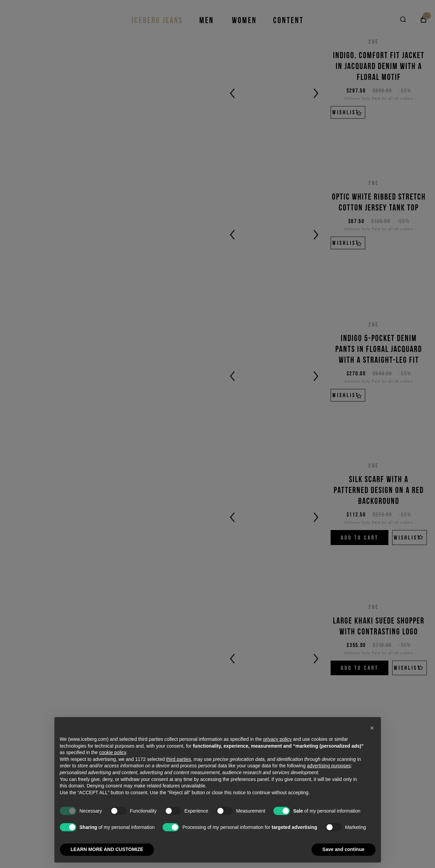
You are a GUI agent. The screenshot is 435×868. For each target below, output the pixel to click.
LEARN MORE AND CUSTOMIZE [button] (107, 849)
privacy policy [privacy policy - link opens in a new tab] (278, 739)
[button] (372, 728)
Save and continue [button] (344, 849)
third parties (178, 759)
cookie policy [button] (112, 752)
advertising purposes (329, 766)
